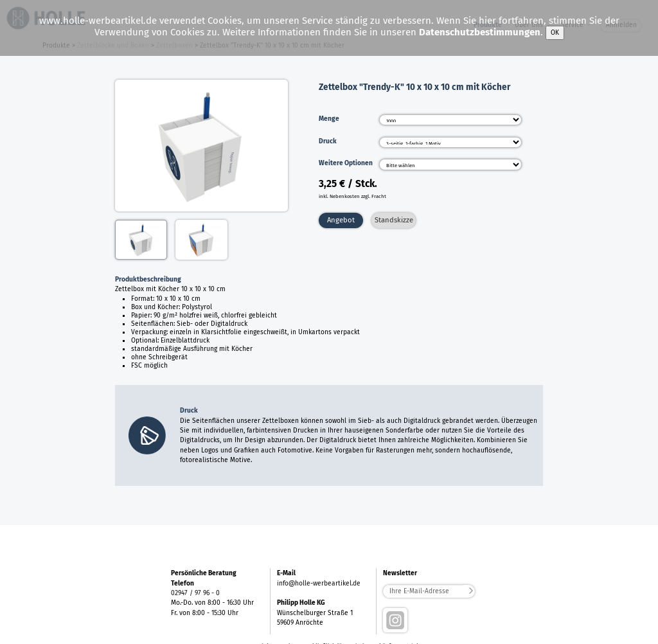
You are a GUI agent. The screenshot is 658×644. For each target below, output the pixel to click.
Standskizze (394, 220)
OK (555, 32)
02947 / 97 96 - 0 (195, 593)
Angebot (341, 220)
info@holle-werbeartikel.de (319, 583)
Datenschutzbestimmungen (480, 32)
